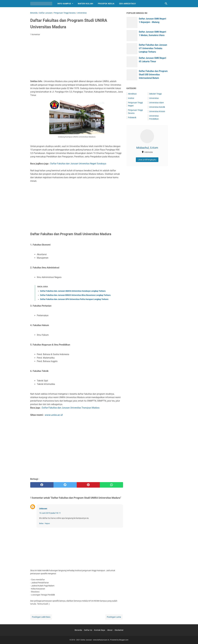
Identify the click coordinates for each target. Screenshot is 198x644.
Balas (41, 523)
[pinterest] (88, 485)
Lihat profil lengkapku (147, 160)
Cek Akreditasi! (128, 4)
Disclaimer (119, 630)
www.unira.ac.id (54, 415)
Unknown (43, 509)
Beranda (78, 630)
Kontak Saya (100, 630)
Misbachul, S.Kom (147, 148)
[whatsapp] (111, 485)
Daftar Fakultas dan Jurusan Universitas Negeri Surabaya (78, 164)
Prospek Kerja (106, 4)
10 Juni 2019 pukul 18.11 (50, 513)
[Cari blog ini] (166, 4)
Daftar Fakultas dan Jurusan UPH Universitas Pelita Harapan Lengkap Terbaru (74, 299)
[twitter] (65, 485)
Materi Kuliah (86, 4)
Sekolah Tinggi (155, 94)
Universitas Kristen (157, 111)
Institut (131, 98)
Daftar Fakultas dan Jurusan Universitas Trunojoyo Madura (71, 408)
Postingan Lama (114, 617)
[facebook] (42, 485)
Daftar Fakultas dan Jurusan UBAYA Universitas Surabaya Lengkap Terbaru (73, 291)
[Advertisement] (77, 59)
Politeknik (132, 117)
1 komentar (35, 34)
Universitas (154, 98)
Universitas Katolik (157, 107)
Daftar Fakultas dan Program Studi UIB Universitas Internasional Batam (153, 75)
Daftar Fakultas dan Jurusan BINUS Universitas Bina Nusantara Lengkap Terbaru (75, 295)
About (110, 630)
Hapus (47, 523)
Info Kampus (64, 4)
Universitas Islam (156, 103)
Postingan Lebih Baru (41, 617)
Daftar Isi (88, 630)
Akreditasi (132, 94)
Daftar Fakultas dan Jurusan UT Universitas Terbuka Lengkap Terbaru (153, 48)
